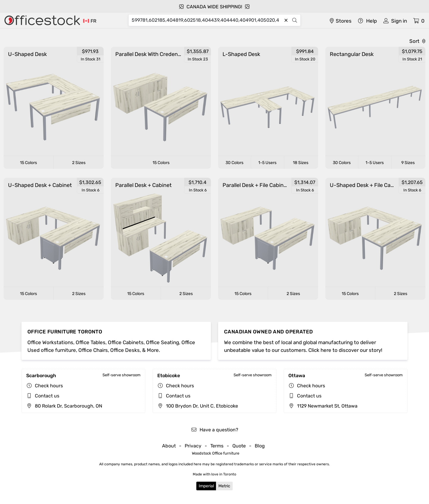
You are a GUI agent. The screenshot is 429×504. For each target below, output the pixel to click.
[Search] (207, 20)
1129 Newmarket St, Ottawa (323, 406)
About (169, 446)
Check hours (49, 386)
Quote (239, 446)
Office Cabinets (126, 342)
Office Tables (91, 342)
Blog (260, 446)
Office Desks (125, 350)
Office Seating (163, 342)
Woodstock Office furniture (216, 453)
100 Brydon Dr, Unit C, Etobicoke (198, 406)
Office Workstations (50, 342)
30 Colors (234, 163)
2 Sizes (79, 163)
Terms (217, 446)
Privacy (193, 446)
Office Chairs (93, 350)
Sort (417, 41)
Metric (224, 486)
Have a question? (215, 430)
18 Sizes (301, 163)
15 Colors (28, 163)
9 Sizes (408, 163)
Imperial (206, 486)
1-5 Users (267, 163)
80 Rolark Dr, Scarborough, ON (64, 406)
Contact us (47, 396)
